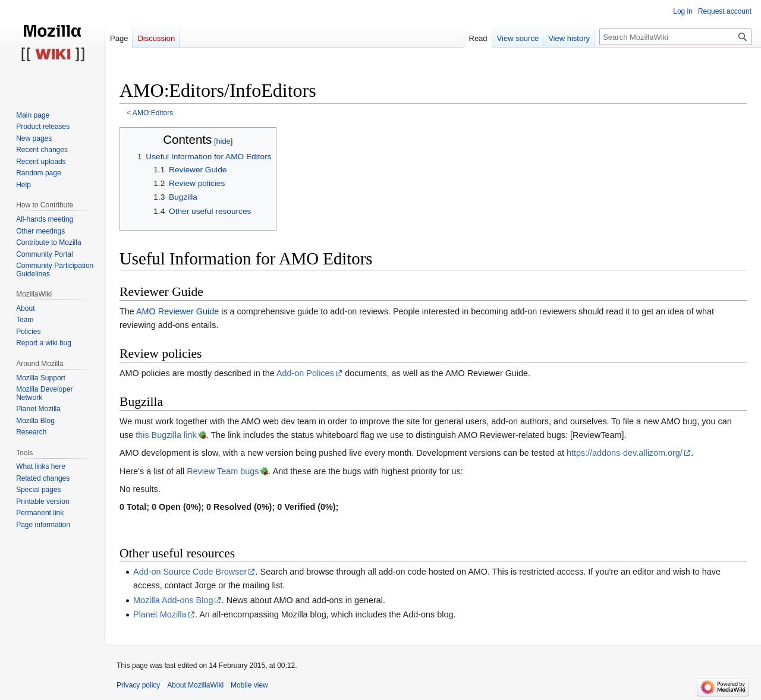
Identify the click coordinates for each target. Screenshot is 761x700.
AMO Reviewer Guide (177, 311)
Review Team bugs (223, 471)
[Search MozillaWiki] (675, 37)
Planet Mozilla (160, 614)
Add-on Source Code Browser (190, 572)
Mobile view (249, 685)
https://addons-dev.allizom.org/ (625, 453)
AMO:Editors (153, 113)
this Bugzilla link (166, 435)
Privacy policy (138, 685)
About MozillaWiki (195, 685)
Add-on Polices (305, 373)
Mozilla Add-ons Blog (173, 600)
